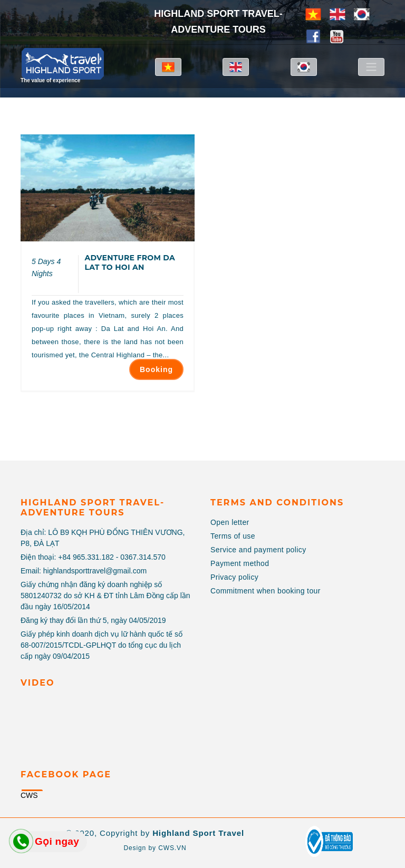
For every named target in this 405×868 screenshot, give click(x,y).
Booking (156, 369)
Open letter (230, 522)
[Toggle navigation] (371, 67)
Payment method (240, 563)
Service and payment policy (258, 550)
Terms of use (233, 536)
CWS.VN (172, 848)
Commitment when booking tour (266, 591)
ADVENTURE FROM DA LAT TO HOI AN (130, 262)
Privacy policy (234, 577)
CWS (29, 795)
